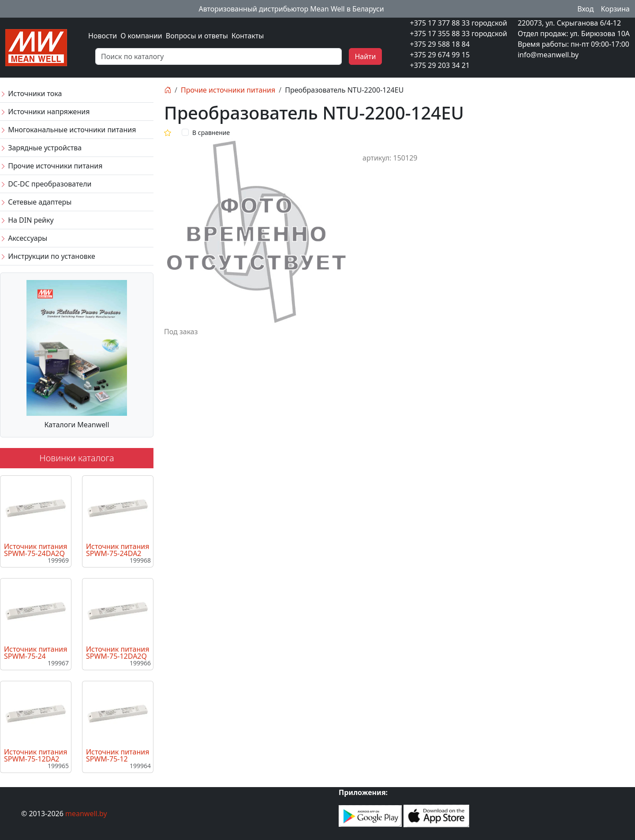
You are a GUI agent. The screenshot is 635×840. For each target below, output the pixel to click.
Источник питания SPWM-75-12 (118, 755)
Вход (585, 9)
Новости (103, 36)
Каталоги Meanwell (77, 425)
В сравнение (211, 133)
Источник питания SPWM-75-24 (35, 653)
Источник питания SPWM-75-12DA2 (35, 755)
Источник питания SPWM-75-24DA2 (118, 550)
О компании (141, 36)
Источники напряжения (45, 112)
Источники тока (31, 93)
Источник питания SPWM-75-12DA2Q (118, 653)
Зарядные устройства (41, 148)
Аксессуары (24, 238)
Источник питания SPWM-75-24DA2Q (35, 550)
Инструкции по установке (48, 256)
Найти (365, 56)
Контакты (248, 36)
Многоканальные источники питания (68, 130)
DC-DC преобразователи (46, 184)
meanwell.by (86, 814)
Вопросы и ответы (197, 36)
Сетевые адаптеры (36, 202)
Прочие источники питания (51, 166)
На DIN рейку (27, 220)
